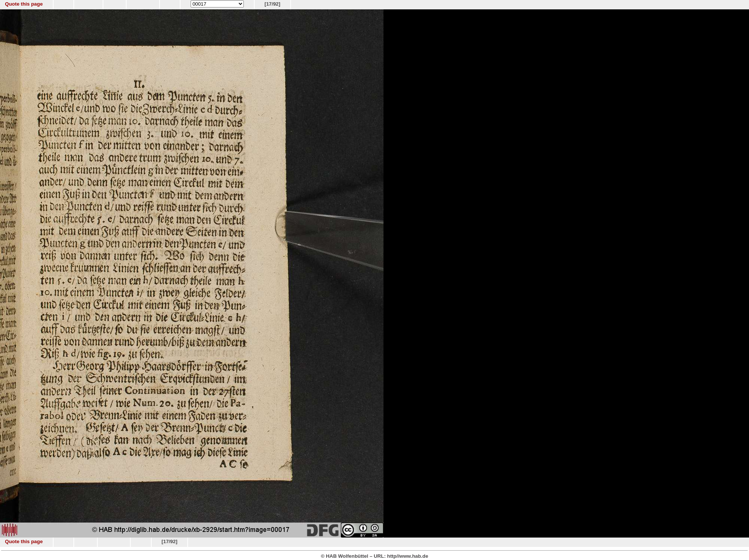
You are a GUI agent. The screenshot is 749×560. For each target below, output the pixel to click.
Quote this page (24, 4)
